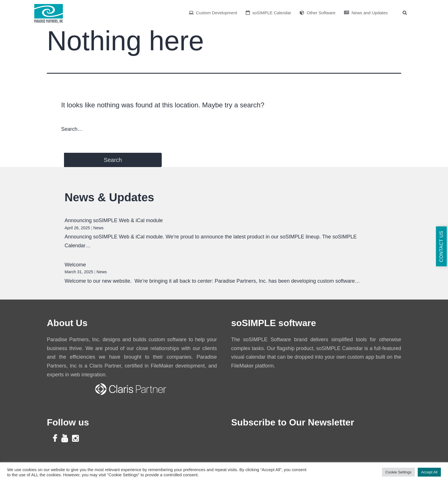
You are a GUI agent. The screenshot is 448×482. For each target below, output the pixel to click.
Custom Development (213, 13)
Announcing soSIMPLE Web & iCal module (114, 220)
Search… (72, 129)
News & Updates (109, 197)
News (99, 228)
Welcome (75, 265)
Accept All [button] (429, 472)
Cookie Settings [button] (398, 472)
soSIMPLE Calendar (268, 13)
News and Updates (366, 13)
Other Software (318, 13)
